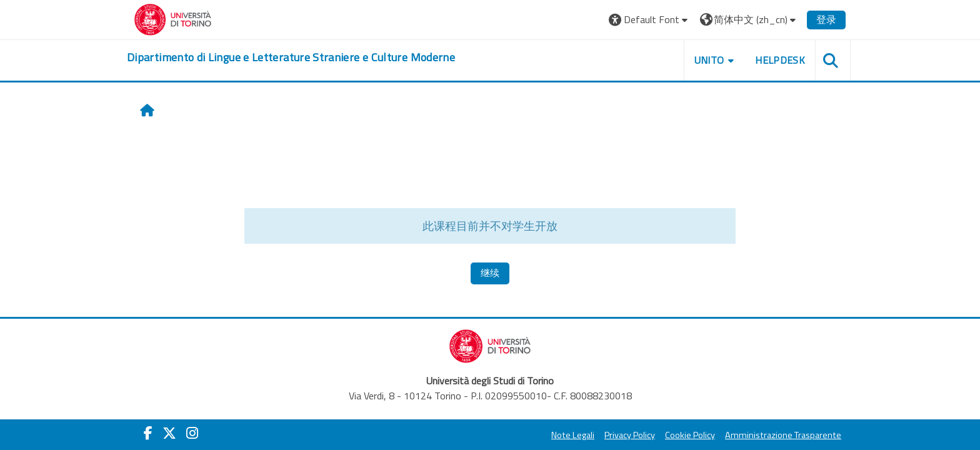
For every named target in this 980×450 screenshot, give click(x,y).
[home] (291, 57)
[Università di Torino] (173, 18)
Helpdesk (780, 60)
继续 (490, 273)
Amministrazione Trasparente (783, 435)
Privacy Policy (630, 435)
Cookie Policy (690, 435)
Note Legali (573, 435)
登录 (826, 19)
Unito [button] (709, 60)
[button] (650, 20)
